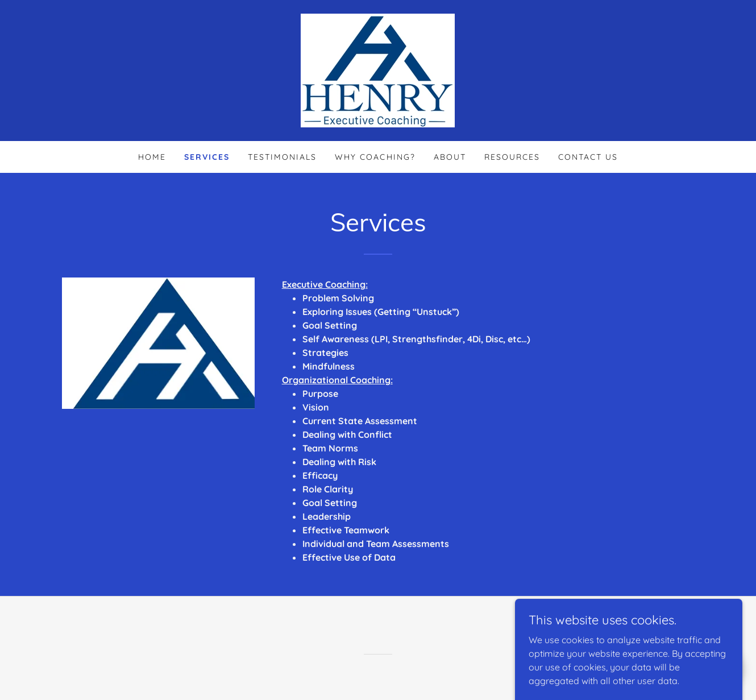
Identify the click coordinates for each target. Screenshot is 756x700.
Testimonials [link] (282, 157)
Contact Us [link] (588, 157)
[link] (378, 69)
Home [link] (152, 157)
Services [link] (207, 157)
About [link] (450, 157)
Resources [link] (512, 157)
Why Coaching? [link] (375, 157)
